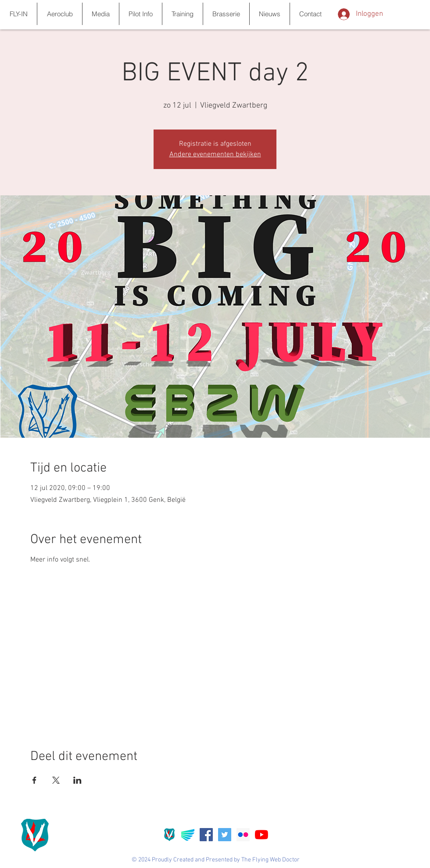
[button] (18, 14)
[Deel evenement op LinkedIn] (77, 780)
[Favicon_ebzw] (169, 835)
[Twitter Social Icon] (225, 835)
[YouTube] (262, 835)
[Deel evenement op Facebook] (34, 780)
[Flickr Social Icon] (243, 835)
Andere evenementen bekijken (215, 155)
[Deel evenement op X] (56, 780)
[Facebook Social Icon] (206, 835)
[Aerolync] (188, 835)
